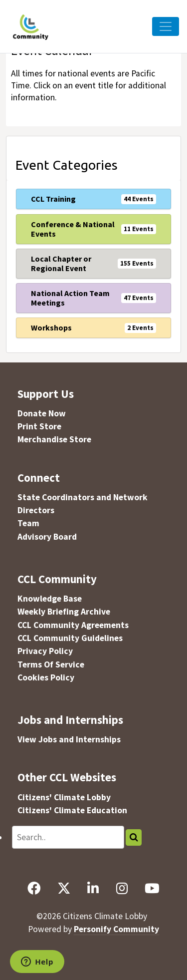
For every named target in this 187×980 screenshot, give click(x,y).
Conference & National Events (73, 229)
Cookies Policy (46, 677)
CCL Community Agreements (73, 625)
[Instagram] (122, 888)
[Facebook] (34, 888)
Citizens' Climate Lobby (64, 797)
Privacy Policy (45, 651)
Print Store (39, 426)
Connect (39, 478)
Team (28, 523)
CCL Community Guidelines (70, 638)
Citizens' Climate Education (72, 810)
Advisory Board (47, 537)
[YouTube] (152, 888)
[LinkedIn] (93, 888)
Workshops (51, 327)
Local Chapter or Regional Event (61, 263)
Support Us (46, 394)
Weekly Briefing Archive (64, 612)
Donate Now (42, 413)
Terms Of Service (51, 664)
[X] (64, 888)
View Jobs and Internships (69, 739)
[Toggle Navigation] (166, 26)
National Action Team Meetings (70, 298)
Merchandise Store (54, 439)
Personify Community (116, 929)
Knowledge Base (50, 599)
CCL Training (53, 199)
